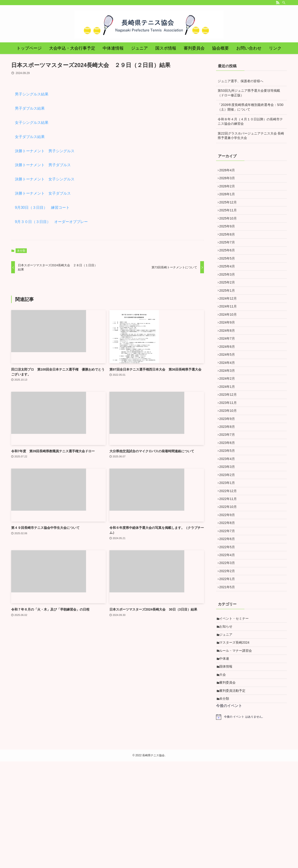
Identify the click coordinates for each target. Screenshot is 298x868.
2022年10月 (230, 578)
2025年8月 (229, 248)
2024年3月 (229, 413)
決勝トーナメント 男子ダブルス (43, 165)
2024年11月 (230, 336)
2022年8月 (229, 597)
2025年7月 (229, 258)
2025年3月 (229, 297)
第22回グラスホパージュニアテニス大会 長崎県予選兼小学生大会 (251, 136)
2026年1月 (229, 200)
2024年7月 (229, 374)
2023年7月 (229, 490)
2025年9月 (229, 239)
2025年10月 (230, 229)
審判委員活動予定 (234, 795)
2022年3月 (229, 645)
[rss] (278, 3)
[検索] (284, 3)
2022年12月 (230, 558)
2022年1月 (229, 665)
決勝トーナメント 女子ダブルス (43, 193)
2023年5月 (229, 510)
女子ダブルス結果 (30, 137)
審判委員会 (229, 785)
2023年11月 (230, 452)
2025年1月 (229, 316)
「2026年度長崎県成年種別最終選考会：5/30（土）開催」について (251, 107)
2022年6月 (229, 616)
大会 (224, 775)
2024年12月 (230, 326)
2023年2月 (229, 539)
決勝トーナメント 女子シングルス (45, 179)
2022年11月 (230, 568)
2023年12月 (230, 442)
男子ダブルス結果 (30, 108)
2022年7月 (229, 607)
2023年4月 (229, 520)
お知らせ (227, 717)
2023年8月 (229, 481)
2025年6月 (229, 268)
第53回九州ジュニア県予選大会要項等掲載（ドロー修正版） (249, 93)
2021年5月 (229, 675)
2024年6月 (229, 384)
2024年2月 (229, 423)
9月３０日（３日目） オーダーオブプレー (51, 222)
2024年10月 (230, 345)
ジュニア (227, 727)
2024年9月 (229, 355)
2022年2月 (229, 655)
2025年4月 (229, 287)
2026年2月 (229, 190)
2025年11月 (230, 220)
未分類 (21, 251)
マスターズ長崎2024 (236, 736)
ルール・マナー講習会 (237, 746)
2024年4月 (229, 403)
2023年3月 (229, 529)
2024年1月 (229, 432)
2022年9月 (229, 587)
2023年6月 (229, 500)
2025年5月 (229, 277)
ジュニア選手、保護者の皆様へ (240, 81)
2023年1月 (229, 549)
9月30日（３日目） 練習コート (42, 208)
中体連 (226, 756)
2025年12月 (230, 210)
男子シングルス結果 (32, 94)
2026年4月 (229, 171)
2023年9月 (229, 471)
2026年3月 (229, 181)
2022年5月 (229, 626)
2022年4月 (229, 636)
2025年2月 (229, 307)
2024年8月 (229, 365)
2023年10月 (230, 461)
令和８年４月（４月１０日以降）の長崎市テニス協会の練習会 (250, 122)
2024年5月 (229, 394)
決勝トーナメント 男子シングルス (45, 151)
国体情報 (227, 766)
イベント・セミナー (236, 708)
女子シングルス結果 (32, 123)
